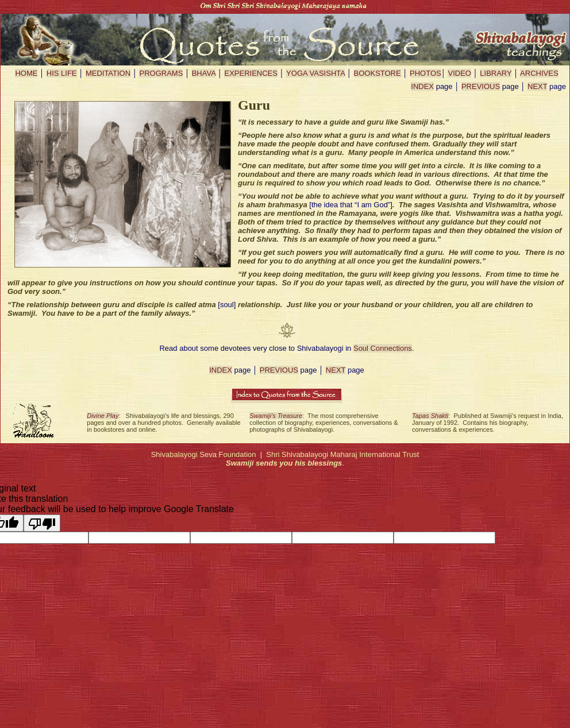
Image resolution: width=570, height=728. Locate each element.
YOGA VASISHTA (315, 73)
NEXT (537, 86)
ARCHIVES (539, 73)
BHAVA (204, 73)
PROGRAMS (161, 73)
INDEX (422, 86)
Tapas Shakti (430, 416)
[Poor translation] (42, 523)
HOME (26, 73)
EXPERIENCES (251, 73)
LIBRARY (496, 73)
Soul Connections (383, 348)
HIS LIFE (62, 73)
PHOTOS (425, 73)
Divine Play (103, 416)
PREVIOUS (481, 86)
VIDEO (459, 73)
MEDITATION (108, 73)
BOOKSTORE (378, 73)
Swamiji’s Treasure (276, 416)
